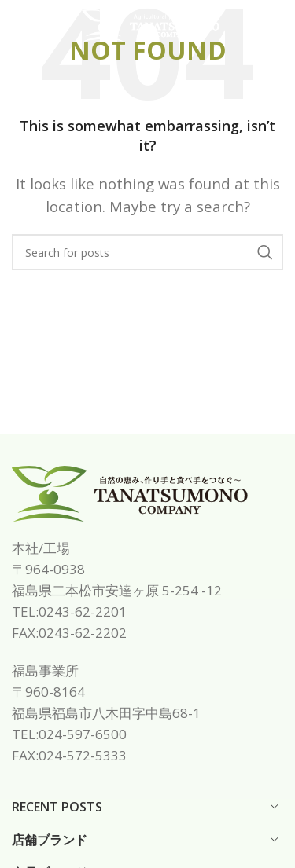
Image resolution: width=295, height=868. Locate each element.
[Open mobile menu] (38, 26)
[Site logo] (151, 24)
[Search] (147, 252)
